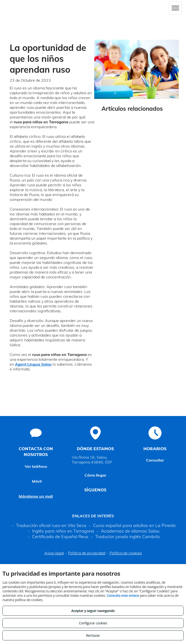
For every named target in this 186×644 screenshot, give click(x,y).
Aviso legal (54, 553)
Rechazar (93, 635)
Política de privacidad (87, 553)
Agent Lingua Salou (33, 364)
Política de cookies (126, 553)
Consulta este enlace (123, 595)
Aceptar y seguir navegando (93, 611)
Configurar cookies (93, 623)
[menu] (175, 8)
